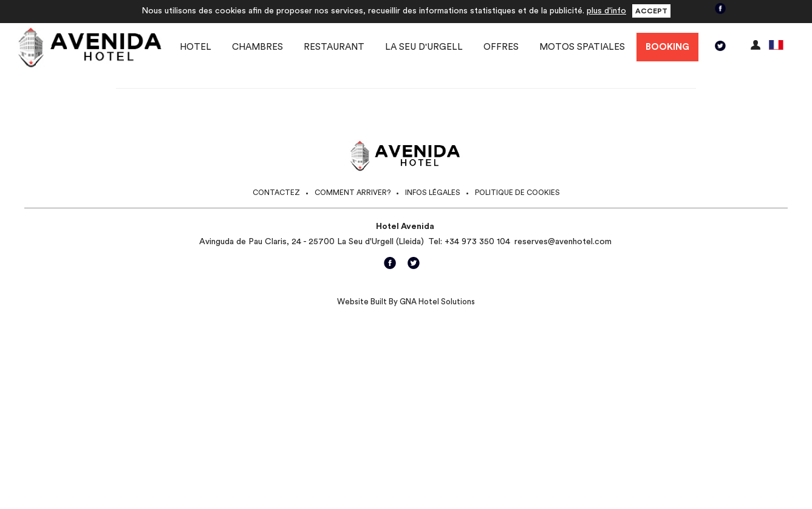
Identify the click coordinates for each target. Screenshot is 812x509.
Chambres (258, 47)
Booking (667, 47)
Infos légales (433, 193)
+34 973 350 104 (477, 242)
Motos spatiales (582, 47)
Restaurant (334, 47)
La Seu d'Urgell (424, 47)
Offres (501, 47)
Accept (651, 11)
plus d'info (606, 11)
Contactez (276, 193)
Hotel (196, 47)
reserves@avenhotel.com (563, 242)
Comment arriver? (353, 193)
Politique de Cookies (517, 193)
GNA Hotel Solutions (437, 302)
